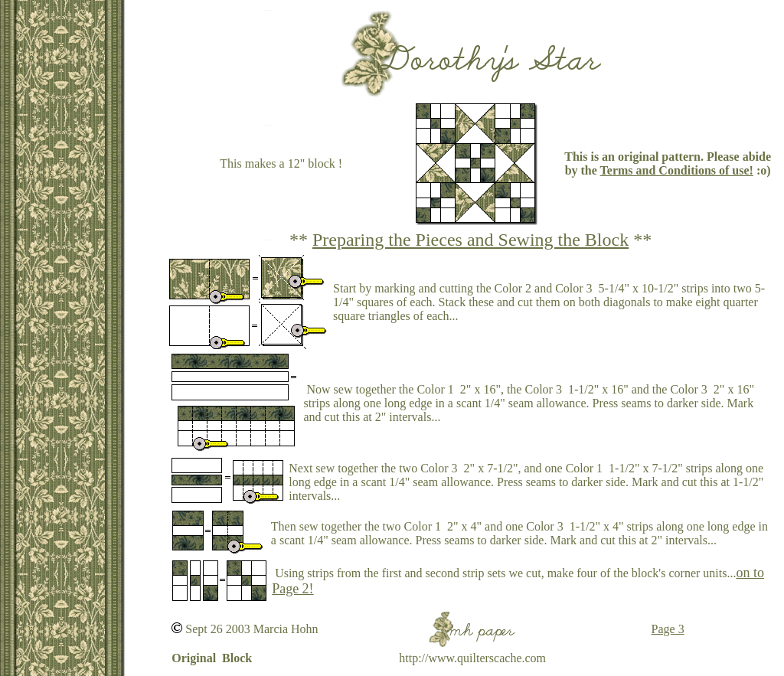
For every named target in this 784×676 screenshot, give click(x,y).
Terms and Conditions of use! (677, 170)
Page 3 (668, 629)
